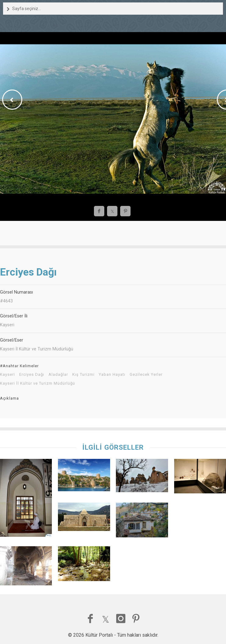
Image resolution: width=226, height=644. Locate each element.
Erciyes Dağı (32, 375)
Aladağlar (58, 375)
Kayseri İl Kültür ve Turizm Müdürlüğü (38, 383)
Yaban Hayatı (112, 375)
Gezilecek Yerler (146, 375)
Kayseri (7, 375)
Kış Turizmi (83, 375)
